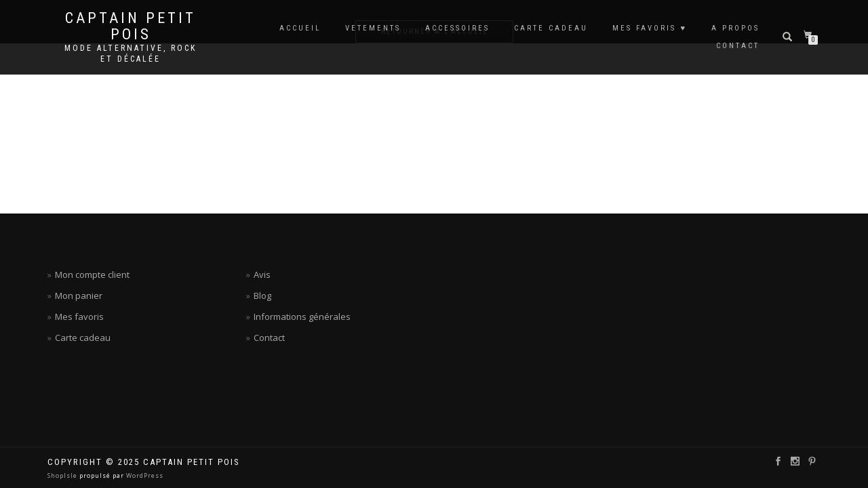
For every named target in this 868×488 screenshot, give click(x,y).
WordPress (144, 475)
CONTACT (738, 46)
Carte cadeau (83, 338)
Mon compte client (92, 274)
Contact (269, 338)
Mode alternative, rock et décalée (131, 54)
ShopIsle (63, 475)
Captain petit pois (131, 26)
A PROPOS (735, 28)
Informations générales (302, 317)
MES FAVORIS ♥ (650, 28)
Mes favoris (79, 317)
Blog (262, 296)
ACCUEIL (300, 28)
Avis (262, 274)
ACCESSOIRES (457, 28)
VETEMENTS (373, 28)
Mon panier (79, 296)
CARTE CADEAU (551, 28)
